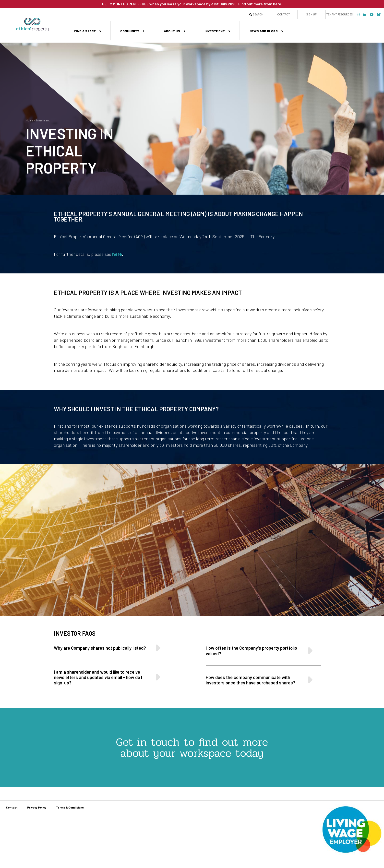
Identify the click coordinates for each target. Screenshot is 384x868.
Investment (215, 31)
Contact (284, 14)
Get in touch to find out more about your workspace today (192, 747)
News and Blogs (264, 31)
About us (172, 31)
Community (130, 31)
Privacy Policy (37, 807)
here (117, 254)
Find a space (85, 31)
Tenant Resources (339, 14)
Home (29, 120)
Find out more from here (260, 4)
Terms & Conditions (70, 807)
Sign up (312, 14)
